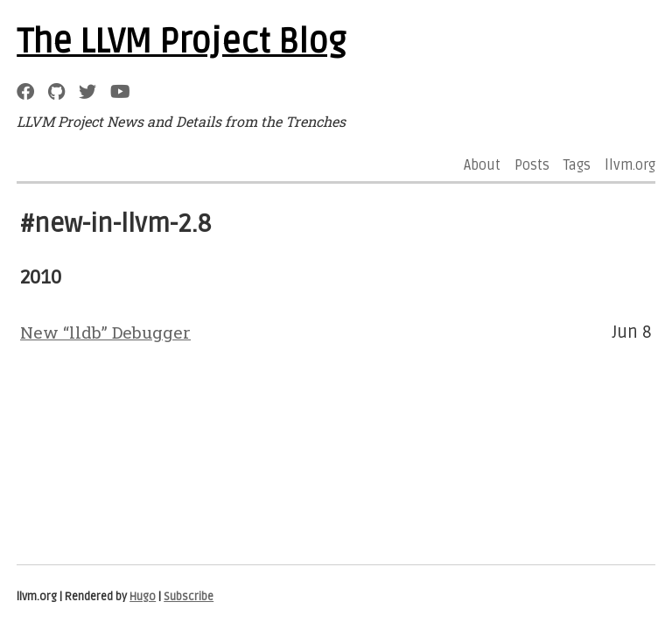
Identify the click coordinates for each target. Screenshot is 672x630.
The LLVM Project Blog (181, 42)
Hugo (143, 597)
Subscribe (189, 597)
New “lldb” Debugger (105, 332)
